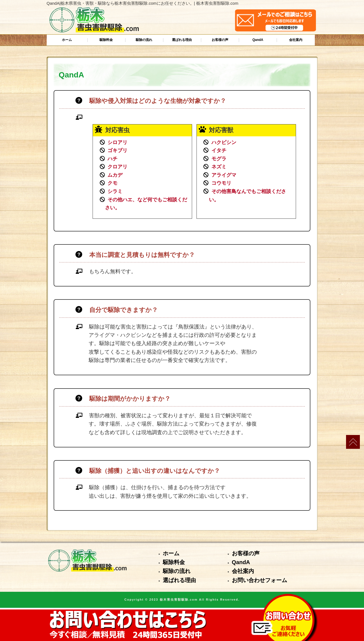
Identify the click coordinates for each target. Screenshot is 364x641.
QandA (258, 40)
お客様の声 (220, 40)
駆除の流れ (144, 40)
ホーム (67, 40)
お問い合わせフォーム (260, 580)
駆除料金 (106, 40)
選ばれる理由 (182, 40)
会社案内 (296, 40)
